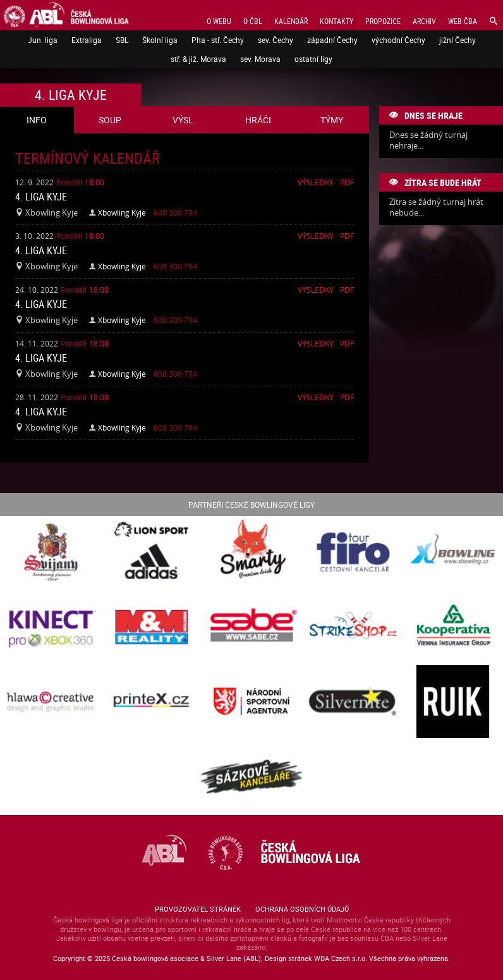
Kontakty (336, 21)
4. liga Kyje (41, 197)
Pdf (347, 182)
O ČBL (253, 21)
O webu (219, 21)
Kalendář (291, 21)
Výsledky (316, 182)
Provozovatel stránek (198, 909)
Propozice (383, 21)
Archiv (424, 21)
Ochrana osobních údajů (302, 909)
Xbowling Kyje (122, 212)
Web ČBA (463, 21)
